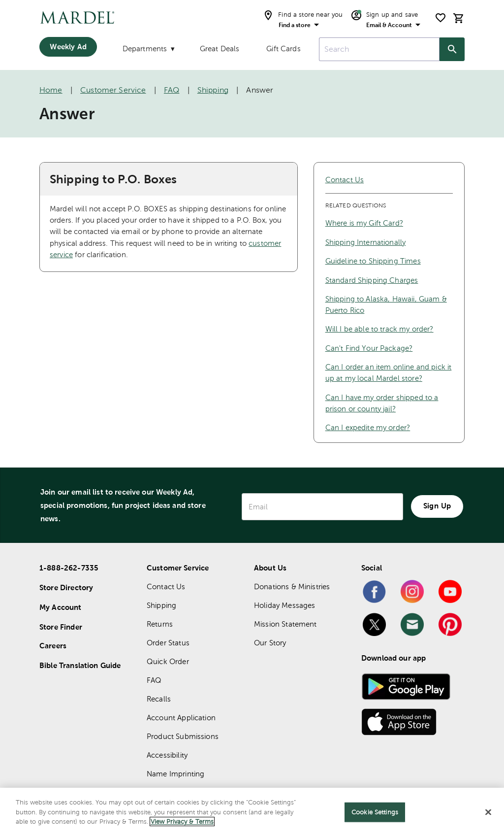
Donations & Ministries (292, 587)
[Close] (488, 812)
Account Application (181, 718)
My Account (61, 607)
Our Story (270, 643)
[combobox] (379, 49)
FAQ (172, 90)
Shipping (213, 90)
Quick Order (168, 661)
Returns (160, 624)
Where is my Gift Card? (364, 223)
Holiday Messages (284, 605)
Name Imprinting (175, 774)
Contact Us (345, 180)
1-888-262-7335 (69, 568)
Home (51, 90)
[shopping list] (441, 18)
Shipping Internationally (366, 242)
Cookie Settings (375, 812)
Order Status (168, 643)
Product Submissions (183, 736)
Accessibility (167, 755)
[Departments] (148, 51)
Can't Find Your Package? (369, 348)
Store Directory (66, 587)
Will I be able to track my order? (379, 329)
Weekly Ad (68, 47)
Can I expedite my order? (368, 427)
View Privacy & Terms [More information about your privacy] (182, 821)
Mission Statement (285, 624)
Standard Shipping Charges (372, 280)
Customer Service (113, 90)
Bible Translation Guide (80, 665)
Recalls (159, 699)
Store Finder (61, 627)
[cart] (459, 18)
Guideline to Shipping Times (373, 261)
